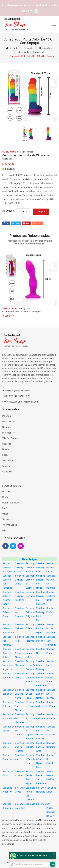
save (27, 223)
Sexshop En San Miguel (30, 694)
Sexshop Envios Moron (51, 678)
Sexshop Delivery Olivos (20, 567)
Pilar (5, 531)
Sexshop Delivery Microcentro (9, 567)
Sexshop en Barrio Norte (51, 596)
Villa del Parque (10, 438)
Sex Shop (30, 804)
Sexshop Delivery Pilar (41, 567)
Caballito (7, 444)
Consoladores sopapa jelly (32, 52)
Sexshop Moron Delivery (30, 653)
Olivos (5, 514)
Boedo (6, 449)
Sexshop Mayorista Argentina (8, 665)
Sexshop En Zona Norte (20, 694)
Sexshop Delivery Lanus (51, 567)
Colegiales (7, 472)
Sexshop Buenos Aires (41, 747)
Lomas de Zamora (12, 486)
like (6, 223)
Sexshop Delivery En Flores (20, 596)
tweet (16, 223)
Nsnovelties (27, 152)
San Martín (8, 519)
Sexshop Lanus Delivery (41, 665)
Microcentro (8, 433)
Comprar (41, 212)
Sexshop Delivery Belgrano (30, 612)
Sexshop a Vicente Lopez (31, 759)
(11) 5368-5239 (22, 396)
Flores (5, 455)
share (37, 223)
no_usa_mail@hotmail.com (24, 402)
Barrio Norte (8, 422)
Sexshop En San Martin (41, 694)
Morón (5, 497)
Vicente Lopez (10, 525)
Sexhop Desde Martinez (51, 776)
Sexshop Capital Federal (20, 747)
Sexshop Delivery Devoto (7, 612)
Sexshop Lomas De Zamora (31, 665)
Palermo (7, 416)
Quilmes (6, 492)
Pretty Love (25, 308)
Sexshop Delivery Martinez (30, 567)
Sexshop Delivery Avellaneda (8, 629)
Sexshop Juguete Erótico (30, 678)
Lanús (5, 508)
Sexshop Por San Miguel (41, 629)
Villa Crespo (8, 461)
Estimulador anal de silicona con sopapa (22, 312)
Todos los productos (24, 48)
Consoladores (46, 48)
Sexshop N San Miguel (20, 653)
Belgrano (7, 427)
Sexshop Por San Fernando (51, 629)
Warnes (6, 466)
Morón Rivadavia (11, 503)
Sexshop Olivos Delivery (7, 653)
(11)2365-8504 (22, 391)
